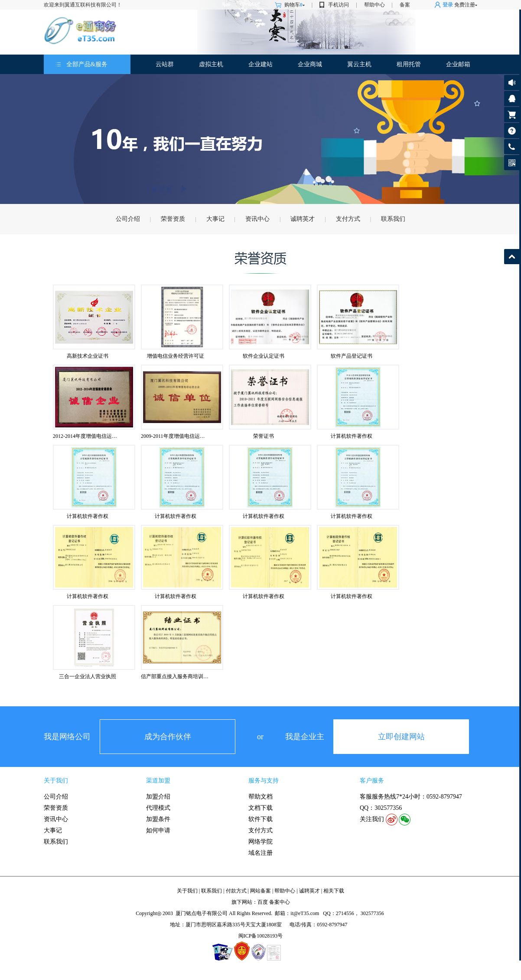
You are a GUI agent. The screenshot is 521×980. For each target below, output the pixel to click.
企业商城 (310, 64)
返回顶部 (512, 257)
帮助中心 (374, 5)
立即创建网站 (401, 737)
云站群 (165, 64)
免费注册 (465, 5)
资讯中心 (257, 219)
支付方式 (348, 219)
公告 (512, 82)
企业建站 (260, 64)
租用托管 (409, 64)
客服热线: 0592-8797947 (512, 149)
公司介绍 (128, 219)
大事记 (215, 219)
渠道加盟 (158, 781)
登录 (448, 5)
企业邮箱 (458, 64)
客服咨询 (512, 99)
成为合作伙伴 (168, 737)
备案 (405, 5)
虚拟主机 (211, 64)
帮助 (512, 131)
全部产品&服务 (87, 64)
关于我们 (56, 781)
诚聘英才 (303, 219)
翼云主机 (359, 64)
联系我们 (393, 219)
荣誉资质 (173, 219)
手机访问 (339, 5)
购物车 (295, 5)
